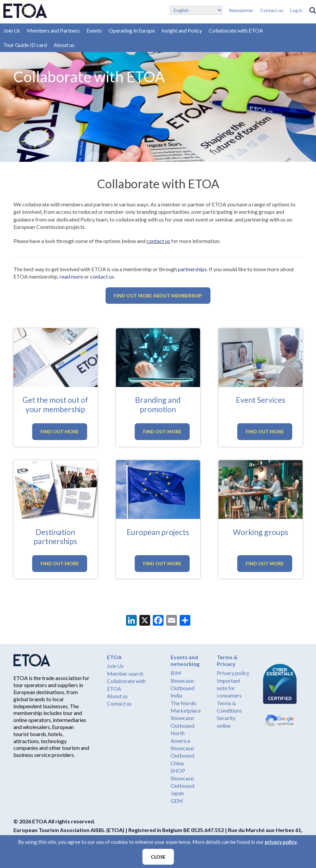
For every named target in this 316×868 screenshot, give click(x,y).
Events (94, 30)
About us (64, 45)
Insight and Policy (182, 30)
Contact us (272, 10)
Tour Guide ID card (25, 45)
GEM (177, 801)
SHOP (178, 770)
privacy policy (281, 842)
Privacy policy (233, 673)
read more (71, 276)
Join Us (12, 30)
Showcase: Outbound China (183, 756)
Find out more (60, 431)
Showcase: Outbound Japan (183, 786)
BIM (176, 673)
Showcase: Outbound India (183, 688)
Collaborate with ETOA (236, 30)
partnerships (192, 269)
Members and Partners (53, 30)
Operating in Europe (132, 30)
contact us (158, 241)
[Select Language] (196, 10)
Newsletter (241, 10)
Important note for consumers (229, 688)
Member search (125, 673)
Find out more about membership (158, 296)
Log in (296, 10)
